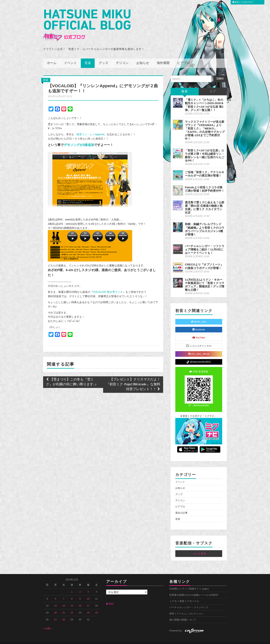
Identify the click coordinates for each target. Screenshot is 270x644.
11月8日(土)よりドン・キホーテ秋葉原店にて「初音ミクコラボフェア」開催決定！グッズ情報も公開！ (205, 279)
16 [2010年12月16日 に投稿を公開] (80, 601)
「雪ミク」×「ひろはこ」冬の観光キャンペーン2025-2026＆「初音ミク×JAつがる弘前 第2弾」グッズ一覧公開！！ (204, 100)
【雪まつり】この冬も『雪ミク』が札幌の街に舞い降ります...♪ (71, 377)
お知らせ (143, 58)
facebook (199, 325)
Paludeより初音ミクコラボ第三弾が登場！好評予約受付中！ (205, 184)
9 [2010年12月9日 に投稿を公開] (80, 594)
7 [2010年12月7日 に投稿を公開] (64, 594)
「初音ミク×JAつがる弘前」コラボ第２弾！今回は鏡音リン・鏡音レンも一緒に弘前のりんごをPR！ (205, 150)
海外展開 (163, 58)
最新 (185, 86)
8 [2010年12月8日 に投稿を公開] (72, 594)
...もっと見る (199, 548)
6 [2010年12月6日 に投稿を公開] (55, 594)
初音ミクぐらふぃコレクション (186, 609)
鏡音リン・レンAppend (90, 129)
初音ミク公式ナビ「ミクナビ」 (199, 411)
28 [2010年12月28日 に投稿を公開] (64, 615)
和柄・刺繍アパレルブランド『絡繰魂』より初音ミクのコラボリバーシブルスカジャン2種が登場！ (205, 224)
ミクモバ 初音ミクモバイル (184, 596)
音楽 (88, 58)
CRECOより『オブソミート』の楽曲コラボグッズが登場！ (204, 261)
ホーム (52, 58)
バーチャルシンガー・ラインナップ (189, 602)
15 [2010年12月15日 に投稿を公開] (72, 601)
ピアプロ (184, 58)
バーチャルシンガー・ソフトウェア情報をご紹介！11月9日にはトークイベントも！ (205, 244)
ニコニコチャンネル (199, 341)
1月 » (49, 624)
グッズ (103, 58)
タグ (213, 86)
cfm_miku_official (199, 349)
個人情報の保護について (183, 615)
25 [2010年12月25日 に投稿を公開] (96, 608)
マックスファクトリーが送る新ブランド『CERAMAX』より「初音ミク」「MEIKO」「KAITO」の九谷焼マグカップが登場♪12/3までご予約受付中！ (205, 125)
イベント (70, 58)
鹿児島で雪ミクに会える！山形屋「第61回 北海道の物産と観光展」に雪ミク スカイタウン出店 (205, 202)
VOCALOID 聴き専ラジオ (108, 287)
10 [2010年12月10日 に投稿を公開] (88, 594)
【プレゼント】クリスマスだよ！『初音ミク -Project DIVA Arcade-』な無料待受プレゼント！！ (133, 379)
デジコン (122, 58)
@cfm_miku (199, 317)
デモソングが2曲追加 (79, 140)
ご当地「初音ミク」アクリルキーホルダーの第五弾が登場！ (205, 169)
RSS (110, 599)
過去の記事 (181, 508)
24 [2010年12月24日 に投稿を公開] (88, 608)
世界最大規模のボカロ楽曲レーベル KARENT (194, 590)
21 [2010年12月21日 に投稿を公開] (64, 608)
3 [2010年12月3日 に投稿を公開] (88, 587)
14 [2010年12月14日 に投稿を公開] (64, 601)
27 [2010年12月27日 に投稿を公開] (55, 615)
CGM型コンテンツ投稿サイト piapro (189, 584)
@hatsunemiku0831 (199, 357)
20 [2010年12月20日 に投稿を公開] (55, 608)
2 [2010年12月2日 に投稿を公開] (80, 587)
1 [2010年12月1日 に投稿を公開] (72, 587)
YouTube (199, 333)
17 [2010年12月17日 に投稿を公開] (88, 601)
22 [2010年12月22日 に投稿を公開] (72, 608)
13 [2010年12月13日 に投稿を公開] (55, 601)
